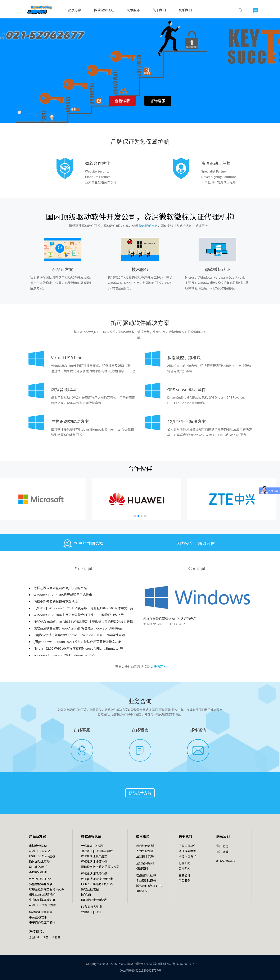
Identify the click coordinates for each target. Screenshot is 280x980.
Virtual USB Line (67, 358)
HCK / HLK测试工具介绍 (97, 884)
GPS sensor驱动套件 (186, 389)
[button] (135, 516)
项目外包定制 (145, 846)
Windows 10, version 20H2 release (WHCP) (64, 655)
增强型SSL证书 (146, 875)
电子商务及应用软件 (42, 922)
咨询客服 (158, 101)
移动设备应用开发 (41, 912)
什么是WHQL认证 (92, 846)
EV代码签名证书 (91, 907)
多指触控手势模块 (184, 358)
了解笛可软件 (188, 846)
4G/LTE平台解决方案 (187, 421)
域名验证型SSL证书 (149, 886)
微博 (226, 852)
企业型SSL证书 (146, 880)
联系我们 (185, 10)
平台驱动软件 (38, 917)
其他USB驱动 (38, 872)
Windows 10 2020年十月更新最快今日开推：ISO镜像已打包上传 (79, 615)
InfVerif (86, 894)
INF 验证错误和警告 (94, 900)
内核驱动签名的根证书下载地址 (56, 601)
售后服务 (185, 880)
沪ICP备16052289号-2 (179, 964)
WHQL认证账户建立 (94, 856)
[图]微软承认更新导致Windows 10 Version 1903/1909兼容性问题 (79, 635)
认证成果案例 (188, 851)
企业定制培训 (145, 863)
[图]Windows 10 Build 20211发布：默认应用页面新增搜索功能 (78, 642)
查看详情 (122, 101)
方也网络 (34, 937)
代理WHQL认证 (91, 912)
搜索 (240, 10)
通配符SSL (143, 891)
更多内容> (158, 666)
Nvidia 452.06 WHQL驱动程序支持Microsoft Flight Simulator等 (78, 648)
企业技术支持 (145, 856)
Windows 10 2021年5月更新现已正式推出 (63, 595)
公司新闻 (197, 568)
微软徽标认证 (104, 10)
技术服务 (133, 10)
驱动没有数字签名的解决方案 (100, 867)
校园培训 (142, 868)
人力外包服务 (145, 851)
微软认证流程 (90, 889)
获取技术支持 (140, 793)
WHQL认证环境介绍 (94, 874)
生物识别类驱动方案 (70, 421)
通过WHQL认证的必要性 (97, 851)
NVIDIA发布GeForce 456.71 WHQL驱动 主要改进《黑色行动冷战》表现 (83, 621)
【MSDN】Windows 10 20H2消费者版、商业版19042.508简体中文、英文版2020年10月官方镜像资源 (104, 608)
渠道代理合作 (188, 856)
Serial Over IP (38, 867)
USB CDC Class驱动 (42, 856)
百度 (46, 937)
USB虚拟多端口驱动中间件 (47, 889)
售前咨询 (185, 875)
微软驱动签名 (148, 226)
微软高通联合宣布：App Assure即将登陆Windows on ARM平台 (78, 628)
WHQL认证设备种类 (94, 861)
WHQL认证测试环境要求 (97, 879)
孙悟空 (56, 937)
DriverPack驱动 (39, 861)
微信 (226, 846)
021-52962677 (226, 861)
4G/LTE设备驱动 (40, 851)
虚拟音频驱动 (64, 389)
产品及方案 (73, 10)
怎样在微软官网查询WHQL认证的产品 (60, 588)
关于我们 (159, 10)
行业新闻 (83, 568)
